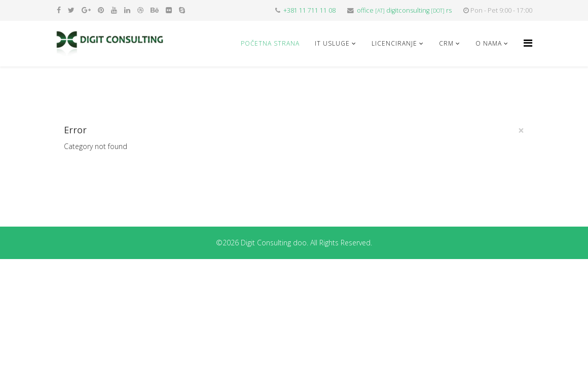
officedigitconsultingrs (404, 10)
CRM (446, 43)
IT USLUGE (332, 43)
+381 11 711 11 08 (309, 10)
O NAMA (489, 43)
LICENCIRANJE (394, 43)
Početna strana (270, 43)
